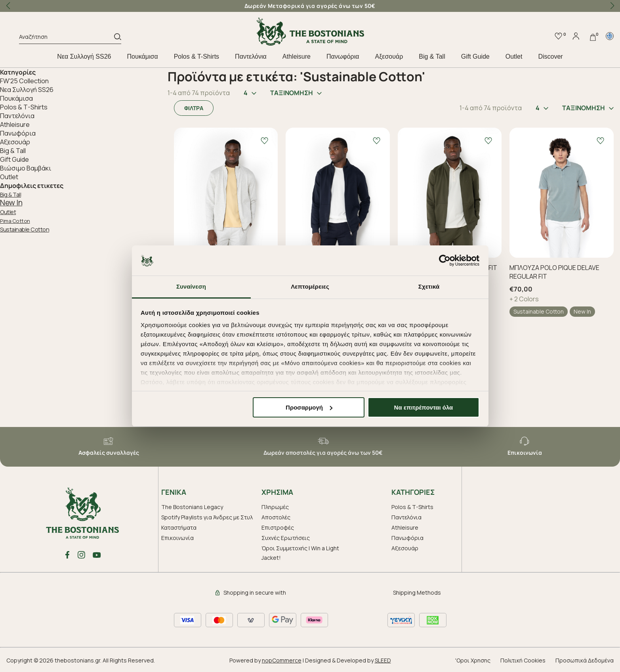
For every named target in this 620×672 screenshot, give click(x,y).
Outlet (514, 56)
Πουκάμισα (143, 56)
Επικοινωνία (177, 538)
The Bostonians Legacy (192, 507)
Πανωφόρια (343, 56)
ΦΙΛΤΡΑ (194, 108)
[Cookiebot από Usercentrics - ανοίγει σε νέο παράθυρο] (445, 260)
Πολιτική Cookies (523, 660)
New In (11, 203)
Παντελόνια (251, 56)
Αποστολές (276, 517)
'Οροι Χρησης (473, 660)
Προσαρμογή (309, 407)
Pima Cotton (15, 221)
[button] (612, 6)
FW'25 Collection (24, 81)
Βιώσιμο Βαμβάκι (26, 168)
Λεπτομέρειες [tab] (310, 286)
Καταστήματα (179, 527)
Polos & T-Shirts (196, 56)
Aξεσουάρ (389, 56)
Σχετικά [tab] (429, 286)
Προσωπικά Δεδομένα (585, 660)
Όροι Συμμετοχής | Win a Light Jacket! (300, 553)
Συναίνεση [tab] (191, 286)
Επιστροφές (278, 527)
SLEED (383, 660)
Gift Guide (475, 56)
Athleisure (297, 56)
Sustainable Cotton (25, 229)
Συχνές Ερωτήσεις (286, 538)
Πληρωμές (275, 507)
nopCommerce (282, 660)
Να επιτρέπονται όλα (424, 407)
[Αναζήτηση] (67, 38)
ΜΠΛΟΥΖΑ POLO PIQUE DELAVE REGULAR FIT (554, 272)
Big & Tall (432, 56)
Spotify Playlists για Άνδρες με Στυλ (207, 517)
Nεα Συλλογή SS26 (84, 56)
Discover (550, 56)
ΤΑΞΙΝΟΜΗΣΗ (296, 93)
